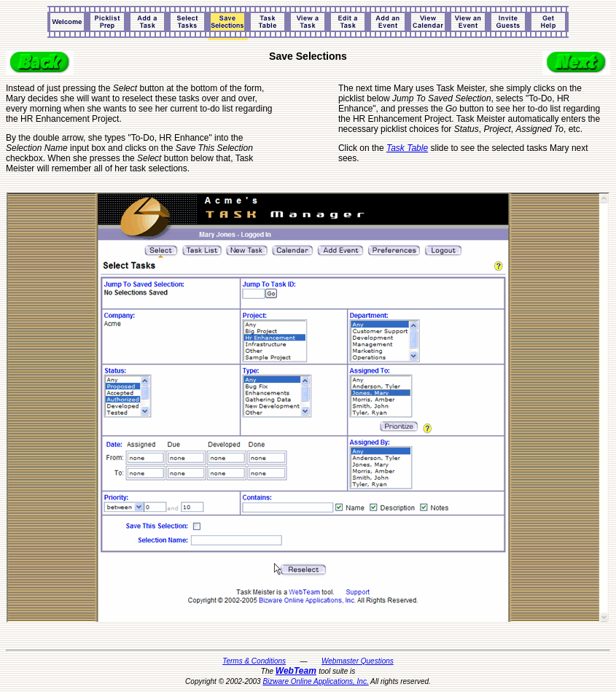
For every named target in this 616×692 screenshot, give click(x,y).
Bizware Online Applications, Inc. (315, 681)
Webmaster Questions (358, 661)
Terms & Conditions (254, 661)
